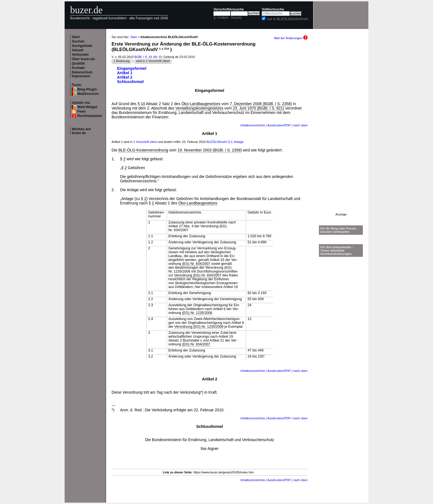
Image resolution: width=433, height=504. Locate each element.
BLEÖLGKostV (217, 142)
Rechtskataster (90, 116)
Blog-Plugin (87, 89)
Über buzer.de (83, 59)
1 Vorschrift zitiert (145, 142)
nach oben (300, 125)
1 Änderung (122, 61)
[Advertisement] (341, 130)
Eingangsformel (132, 68)
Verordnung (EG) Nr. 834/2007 (198, 275)
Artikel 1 (125, 73)
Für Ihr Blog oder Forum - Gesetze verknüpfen (339, 230)
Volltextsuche (273, 9)
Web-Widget (87, 107)
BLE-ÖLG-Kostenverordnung (143, 150)
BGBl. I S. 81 (143, 57)
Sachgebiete (82, 46)
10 (143, 104)
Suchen (78, 41)
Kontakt (78, 68)
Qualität (78, 63)
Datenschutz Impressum (82, 74)
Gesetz (236, 18)
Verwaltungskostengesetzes (199, 108)
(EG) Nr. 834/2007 (196, 264)
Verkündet (80, 55)
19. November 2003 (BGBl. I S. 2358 (209, 150)
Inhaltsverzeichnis (253, 125)
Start (76, 37)
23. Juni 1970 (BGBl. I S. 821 (258, 108)
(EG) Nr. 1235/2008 (197, 313)
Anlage (239, 142)
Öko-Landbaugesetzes (201, 104)
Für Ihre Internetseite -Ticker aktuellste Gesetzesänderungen (337, 250)
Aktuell (78, 50)
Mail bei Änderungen (291, 38)
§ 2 (230, 142)
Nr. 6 (157, 57)
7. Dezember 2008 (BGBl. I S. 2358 (260, 104)
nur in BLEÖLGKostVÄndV (288, 19)
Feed (81, 111)
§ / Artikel (221, 18)
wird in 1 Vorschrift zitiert (153, 61)
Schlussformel (130, 82)
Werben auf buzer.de (81, 131)
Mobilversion (88, 94)
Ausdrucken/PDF (279, 125)
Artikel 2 (125, 77)
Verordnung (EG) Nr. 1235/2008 (199, 327)
